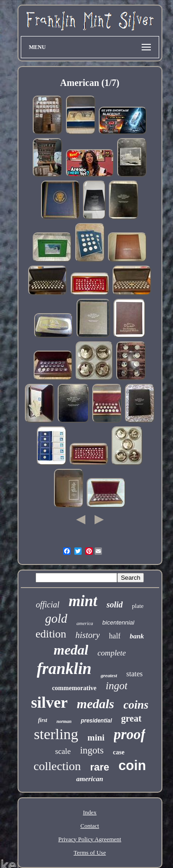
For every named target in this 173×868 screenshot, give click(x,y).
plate (138, 606)
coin (132, 765)
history (88, 635)
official (48, 605)
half (115, 636)
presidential (96, 721)
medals (96, 704)
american (89, 779)
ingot (116, 686)
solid (115, 605)
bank (137, 636)
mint (83, 601)
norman (64, 721)
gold (56, 619)
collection (57, 766)
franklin (64, 669)
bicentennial (118, 622)
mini (96, 737)
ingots (92, 750)
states (135, 674)
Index (90, 812)
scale (63, 751)
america (85, 623)
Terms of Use (90, 853)
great (131, 718)
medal (71, 650)
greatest (109, 675)
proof (130, 734)
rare (100, 767)
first (42, 720)
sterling (56, 734)
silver (49, 702)
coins (136, 705)
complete (111, 653)
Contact (89, 826)
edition (51, 634)
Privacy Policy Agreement (89, 839)
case (119, 752)
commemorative (74, 688)
